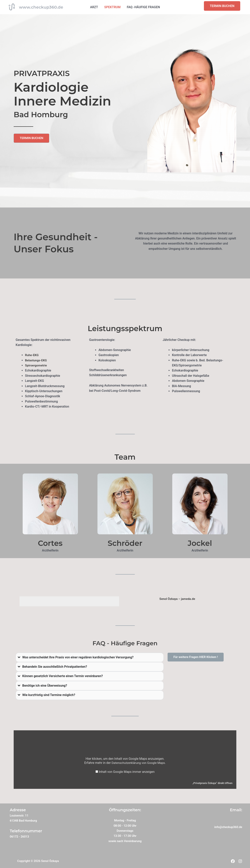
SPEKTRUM (112, 7)
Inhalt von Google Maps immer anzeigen (127, 772)
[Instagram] (240, 861)
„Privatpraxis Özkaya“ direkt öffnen (212, 783)
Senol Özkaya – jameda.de (177, 599)
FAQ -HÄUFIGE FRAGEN (143, 7)
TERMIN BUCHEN (222, 6)
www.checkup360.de (41, 7)
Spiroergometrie (36, 365)
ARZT (94, 7)
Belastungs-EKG (36, 360)
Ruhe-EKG (32, 355)
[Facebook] (230, 861)
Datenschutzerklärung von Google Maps (138, 763)
